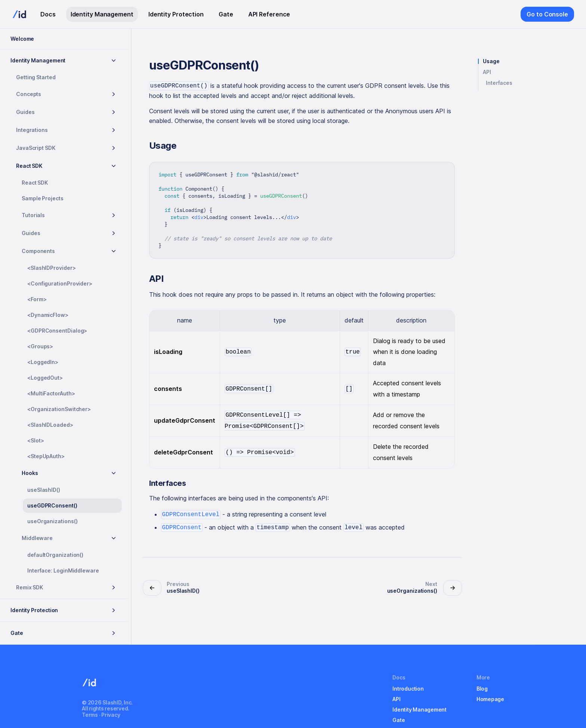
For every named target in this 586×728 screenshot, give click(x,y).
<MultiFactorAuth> (51, 393)
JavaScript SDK (36, 148)
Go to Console (547, 14)
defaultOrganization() (55, 555)
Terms (90, 715)
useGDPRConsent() (52, 505)
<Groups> (40, 346)
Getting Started (36, 77)
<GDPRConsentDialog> (57, 331)
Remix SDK (30, 587)
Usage (491, 61)
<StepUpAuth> (46, 456)
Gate (226, 14)
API (487, 72)
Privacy (111, 715)
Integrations (32, 130)
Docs (48, 14)
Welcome (22, 39)
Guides (25, 112)
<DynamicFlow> (48, 315)
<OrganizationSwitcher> (59, 409)
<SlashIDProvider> (52, 268)
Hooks (30, 473)
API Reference (269, 14)
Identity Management (102, 14)
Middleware (37, 538)
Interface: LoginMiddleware (63, 570)
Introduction (408, 689)
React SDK (29, 166)
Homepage (490, 699)
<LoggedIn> (43, 362)
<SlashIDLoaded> (50, 425)
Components (38, 251)
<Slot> (36, 440)
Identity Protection (176, 14)
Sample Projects (43, 198)
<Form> (37, 299)
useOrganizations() (53, 521)
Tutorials (33, 215)
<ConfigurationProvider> (60, 283)
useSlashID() (44, 490)
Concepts (29, 94)
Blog (482, 689)
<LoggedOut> (45, 378)
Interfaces (499, 83)
